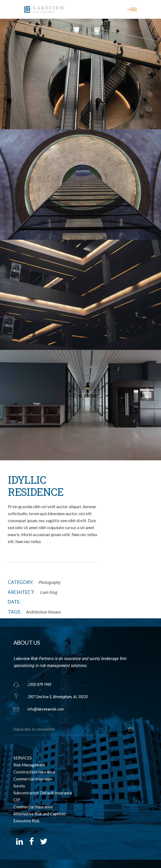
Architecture (36, 612)
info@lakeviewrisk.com (46, 709)
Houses (54, 612)
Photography (49, 582)
